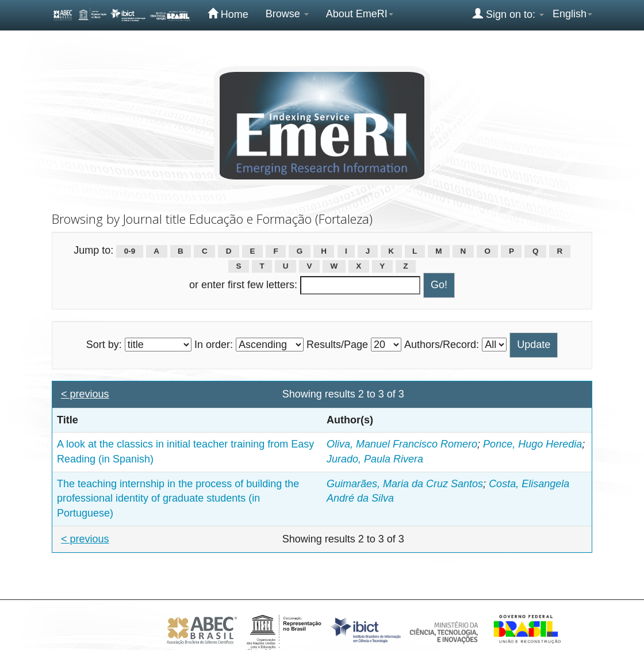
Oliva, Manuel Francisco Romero (402, 444)
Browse (287, 14)
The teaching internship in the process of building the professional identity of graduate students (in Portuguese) (178, 498)
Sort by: (104, 345)
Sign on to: (508, 14)
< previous (85, 394)
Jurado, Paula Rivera (375, 459)
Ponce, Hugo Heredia (532, 444)
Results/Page (337, 345)
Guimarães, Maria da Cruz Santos (405, 484)
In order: (214, 345)
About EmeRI (360, 14)
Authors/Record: (442, 345)
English (572, 14)
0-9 (130, 251)
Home (228, 14)
